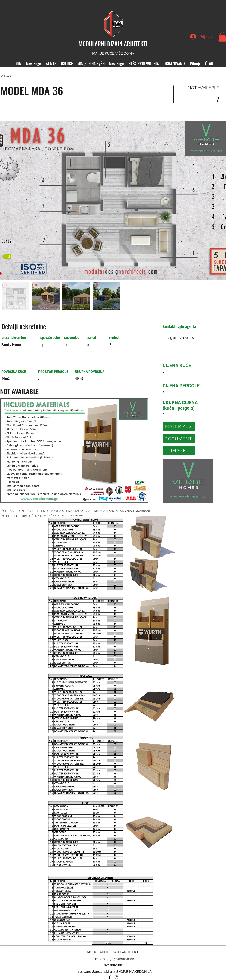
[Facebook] (110, 977)
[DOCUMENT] (179, 439)
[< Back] (17, 76)
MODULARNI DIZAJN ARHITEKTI (113, 44)
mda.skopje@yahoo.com (115, 959)
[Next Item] (218, 201)
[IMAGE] (179, 450)
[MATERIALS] (179, 426)
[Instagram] (117, 977)
